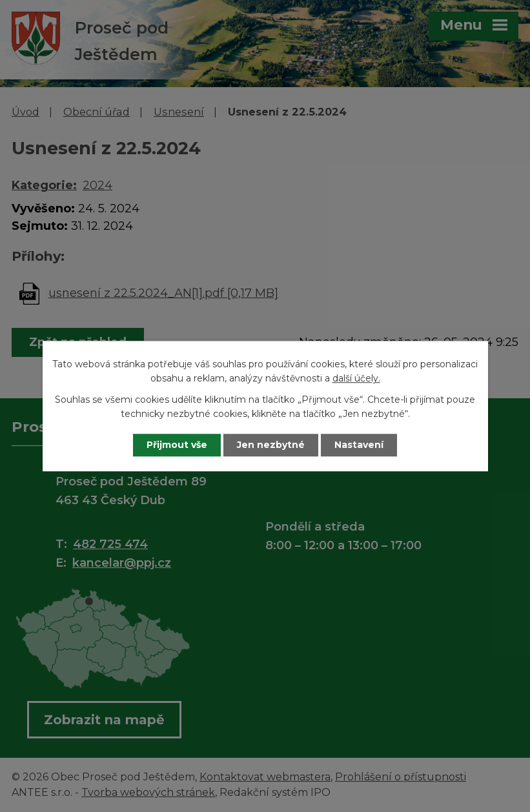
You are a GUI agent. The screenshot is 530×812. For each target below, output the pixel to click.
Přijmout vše (177, 445)
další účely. (356, 379)
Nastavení (359, 445)
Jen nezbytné (271, 445)
